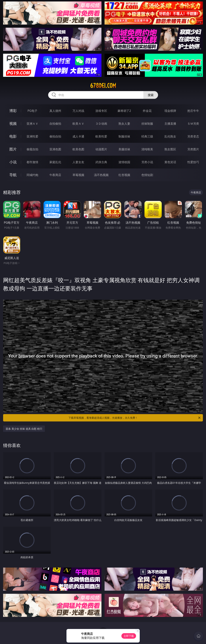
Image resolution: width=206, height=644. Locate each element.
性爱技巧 (193, 162)
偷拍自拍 (55, 136)
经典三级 (147, 136)
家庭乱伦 (55, 162)
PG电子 (32, 111)
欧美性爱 (101, 136)
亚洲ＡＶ (32, 124)
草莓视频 (78, 175)
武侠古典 (101, 162)
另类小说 (147, 162)
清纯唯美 (147, 149)
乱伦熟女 (170, 136)
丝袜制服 (147, 124)
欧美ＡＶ (78, 124)
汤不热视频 (101, 175)
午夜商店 (55, 175)
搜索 (151, 95)
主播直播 (170, 124)
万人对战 (78, 111)
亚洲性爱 (32, 136)
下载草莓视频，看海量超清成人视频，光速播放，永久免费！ (135, 418)
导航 (13, 175)
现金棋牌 (170, 111)
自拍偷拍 (55, 124)
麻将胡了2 (124, 111)
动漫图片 (101, 149)
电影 (13, 136)
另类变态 (193, 136)
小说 (13, 162)
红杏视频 (124, 175)
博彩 (13, 111)
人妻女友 (78, 162)
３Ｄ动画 (101, 124)
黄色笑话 (170, 162)
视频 (13, 123)
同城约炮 (32, 175)
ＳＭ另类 (193, 124)
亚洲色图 (55, 149)
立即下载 (129, 636)
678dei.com (103, 86)
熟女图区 (170, 149)
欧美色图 (78, 149)
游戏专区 (101, 111)
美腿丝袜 (124, 149)
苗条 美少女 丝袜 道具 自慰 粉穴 (24, 429)
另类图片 (193, 149)
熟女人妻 (124, 124)
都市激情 (32, 162)
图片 (13, 149)
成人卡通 (78, 136)
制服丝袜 (124, 136)
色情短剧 (147, 175)
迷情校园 (124, 162)
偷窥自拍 (32, 149)
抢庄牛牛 (193, 111)
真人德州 (55, 111)
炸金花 (147, 111)
